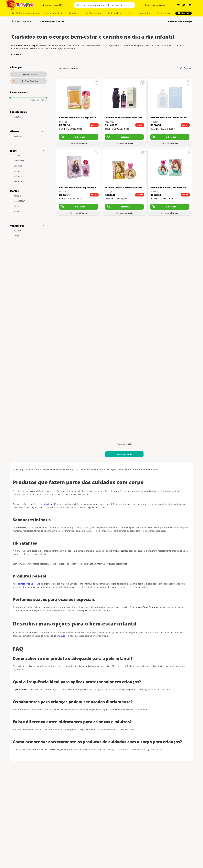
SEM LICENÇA (19, 201)
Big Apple (17, 231)
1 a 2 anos (18, 156)
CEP (60, 5)
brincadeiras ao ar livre (29, 584)
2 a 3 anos (18, 166)
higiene (49, 504)
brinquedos (62, 636)
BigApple (17, 196)
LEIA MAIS (16, 55)
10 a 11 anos (19, 161)
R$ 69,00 (32, 100)
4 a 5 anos (18, 176)
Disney (16, 211)
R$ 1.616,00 (41, 100)
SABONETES (19, 117)
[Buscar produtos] (78, 5)
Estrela (16, 206)
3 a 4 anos (18, 171)
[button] (60, 5)
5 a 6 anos (18, 181)
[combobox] (105, 5)
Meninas (17, 136)
